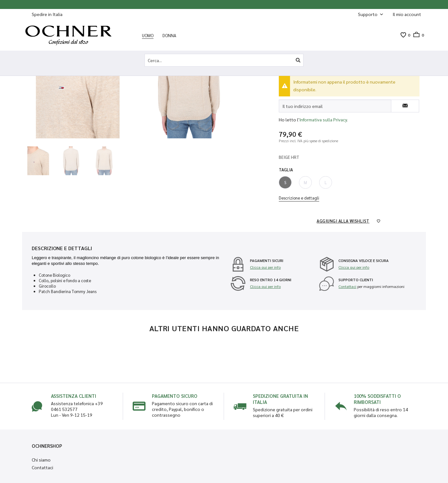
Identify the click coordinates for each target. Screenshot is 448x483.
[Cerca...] (224, 60)
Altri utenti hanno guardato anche (224, 328)
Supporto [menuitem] (368, 14)
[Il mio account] (407, 14)
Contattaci (347, 286)
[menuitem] (407, 14)
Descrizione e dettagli (299, 198)
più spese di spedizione (321, 141)
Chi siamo (41, 460)
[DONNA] (169, 35)
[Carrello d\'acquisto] (417, 35)
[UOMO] (148, 35)
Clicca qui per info (265, 267)
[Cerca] (298, 60)
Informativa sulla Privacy (323, 119)
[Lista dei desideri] (403, 35)
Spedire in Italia (47, 14)
